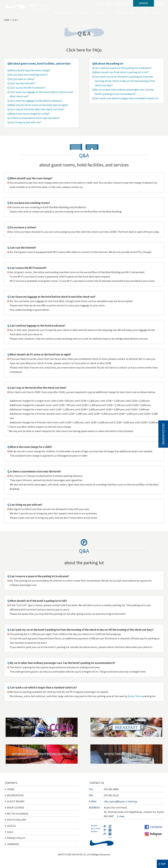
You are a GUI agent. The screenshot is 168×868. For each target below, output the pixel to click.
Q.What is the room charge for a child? (29, 114)
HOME (7, 20)
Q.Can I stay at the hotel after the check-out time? (36, 109)
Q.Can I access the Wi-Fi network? (26, 88)
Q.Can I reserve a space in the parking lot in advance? (122, 68)
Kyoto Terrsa (135, 696)
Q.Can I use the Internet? (21, 83)
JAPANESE (144, 3)
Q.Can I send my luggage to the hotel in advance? (35, 101)
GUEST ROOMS (82, 13)
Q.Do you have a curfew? (21, 79)
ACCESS (144, 13)
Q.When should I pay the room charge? (29, 70)
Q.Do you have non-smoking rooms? (28, 75)
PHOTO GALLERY (125, 13)
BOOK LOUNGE (16, 807)
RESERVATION (62, 13)
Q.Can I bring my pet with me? (24, 122)
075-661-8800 (111, 789)
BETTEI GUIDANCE (18, 814)
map (122, 816)
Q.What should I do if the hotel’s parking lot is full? (120, 72)
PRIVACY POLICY (16, 838)
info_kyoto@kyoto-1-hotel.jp (121, 801)
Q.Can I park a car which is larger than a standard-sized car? (125, 98)
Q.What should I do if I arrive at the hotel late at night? (38, 105)
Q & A (157, 13)
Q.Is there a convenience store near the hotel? (34, 118)
